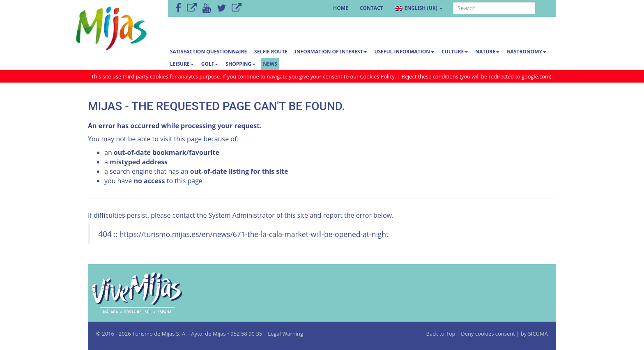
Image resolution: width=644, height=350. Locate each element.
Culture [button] (455, 52)
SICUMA (538, 334)
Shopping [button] (240, 64)
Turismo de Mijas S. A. (159, 334)
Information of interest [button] (331, 52)
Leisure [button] (182, 64)
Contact (371, 8)
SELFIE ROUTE (271, 52)
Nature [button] (487, 52)
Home (341, 8)
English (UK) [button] (419, 8)
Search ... (453, 3)
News (270, 64)
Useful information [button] (404, 52)
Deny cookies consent (488, 334)
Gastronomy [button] (527, 52)
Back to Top (442, 334)
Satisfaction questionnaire (208, 52)
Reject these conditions (430, 76)
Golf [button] (210, 64)
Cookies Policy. (379, 76)
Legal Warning (285, 334)
